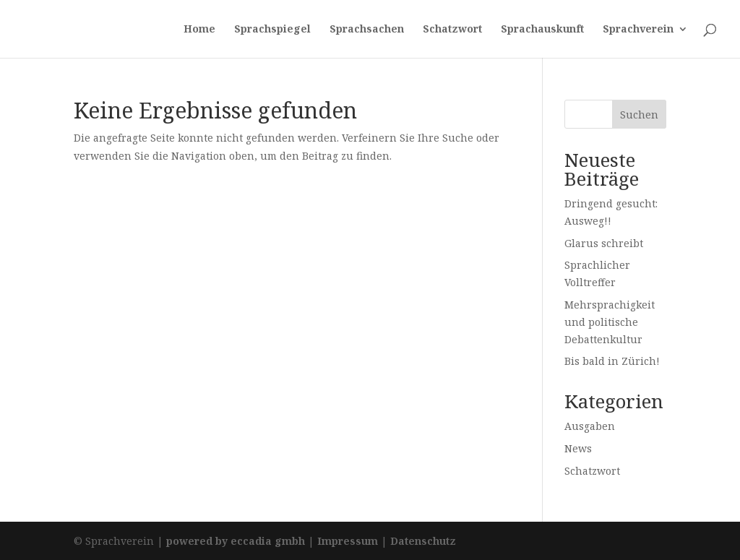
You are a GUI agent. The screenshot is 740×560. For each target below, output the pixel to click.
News (578, 448)
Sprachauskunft (542, 30)
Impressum (348, 541)
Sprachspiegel (272, 30)
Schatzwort (452, 30)
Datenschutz (423, 541)
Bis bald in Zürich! (612, 361)
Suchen (639, 115)
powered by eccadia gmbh (236, 541)
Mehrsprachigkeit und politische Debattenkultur (610, 322)
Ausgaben (590, 426)
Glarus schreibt (604, 243)
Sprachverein (638, 30)
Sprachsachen (367, 30)
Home (199, 30)
